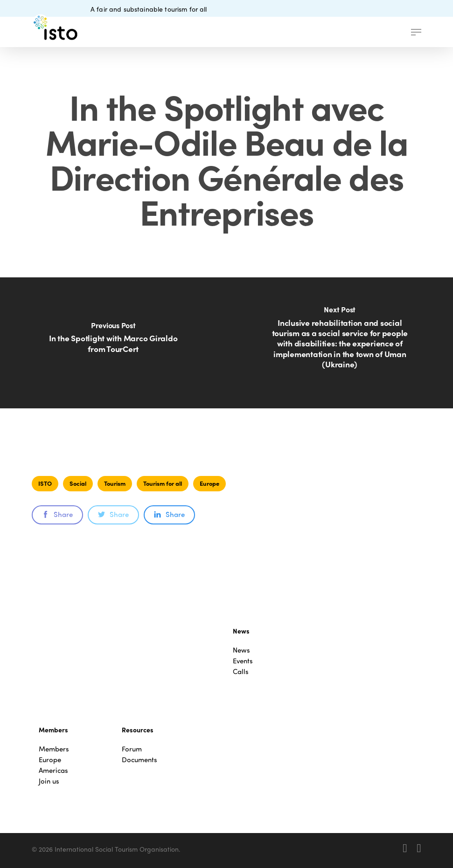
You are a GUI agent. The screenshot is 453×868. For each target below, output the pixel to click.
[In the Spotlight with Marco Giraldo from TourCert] (113, 343)
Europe (209, 483)
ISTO (45, 483)
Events (243, 661)
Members (54, 749)
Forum (132, 749)
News (241, 650)
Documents (139, 760)
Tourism (115, 483)
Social (78, 483)
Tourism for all (163, 483)
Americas (53, 770)
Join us (49, 781)
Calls (241, 672)
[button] (416, 32)
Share (57, 514)
